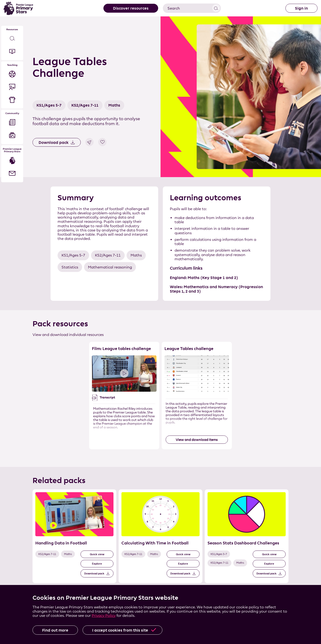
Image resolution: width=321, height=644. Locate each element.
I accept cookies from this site (120, 630)
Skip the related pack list (33, 490)
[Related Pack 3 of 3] (247, 536)
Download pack (54, 142)
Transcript (107, 397)
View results (216, 8)
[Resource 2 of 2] (197, 396)
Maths (114, 105)
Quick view (97, 554)
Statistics (70, 267)
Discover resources (131, 8)
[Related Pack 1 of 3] (74, 536)
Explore (97, 564)
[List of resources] (160, 400)
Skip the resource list (161, 342)
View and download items (197, 440)
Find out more (55, 630)
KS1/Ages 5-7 (49, 105)
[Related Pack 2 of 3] (160, 536)
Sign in (301, 8)
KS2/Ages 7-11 (85, 105)
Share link (89, 142)
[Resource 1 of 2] (124, 396)
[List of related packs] (160, 540)
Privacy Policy (104, 616)
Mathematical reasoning (110, 267)
